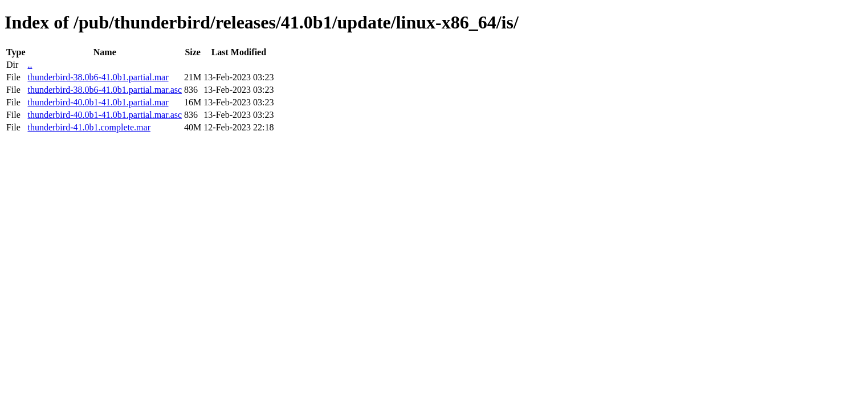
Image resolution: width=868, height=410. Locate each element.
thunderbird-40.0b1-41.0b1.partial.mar (98, 102)
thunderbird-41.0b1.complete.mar (89, 127)
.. (30, 65)
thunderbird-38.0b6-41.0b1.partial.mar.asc (105, 90)
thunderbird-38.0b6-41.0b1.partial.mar (98, 77)
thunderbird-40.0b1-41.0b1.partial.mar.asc (105, 115)
